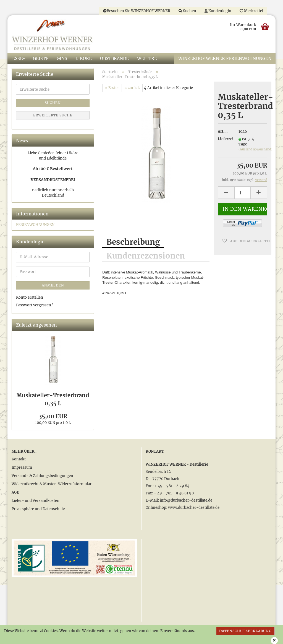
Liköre (84, 58)
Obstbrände (114, 58)
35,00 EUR (53, 416)
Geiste (41, 58)
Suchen (187, 11)
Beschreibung (133, 242)
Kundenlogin (218, 11)
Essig (18, 58)
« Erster (112, 88)
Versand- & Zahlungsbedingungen (42, 476)
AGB (15, 492)
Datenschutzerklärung (245, 631)
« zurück (132, 88)
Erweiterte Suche (53, 115)
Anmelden (53, 285)
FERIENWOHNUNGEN (35, 225)
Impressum (22, 467)
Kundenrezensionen (146, 256)
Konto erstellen (30, 297)
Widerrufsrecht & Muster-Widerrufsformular (52, 484)
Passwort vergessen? (34, 305)
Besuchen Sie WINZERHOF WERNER (137, 11)
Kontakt (19, 459)
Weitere (147, 58)
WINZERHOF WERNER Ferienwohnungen (225, 58)
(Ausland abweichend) (256, 149)
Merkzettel (251, 11)
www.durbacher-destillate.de (194, 508)
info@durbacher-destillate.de (186, 500)
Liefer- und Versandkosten (36, 501)
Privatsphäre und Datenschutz (38, 509)
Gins (62, 58)
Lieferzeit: (224, 139)
